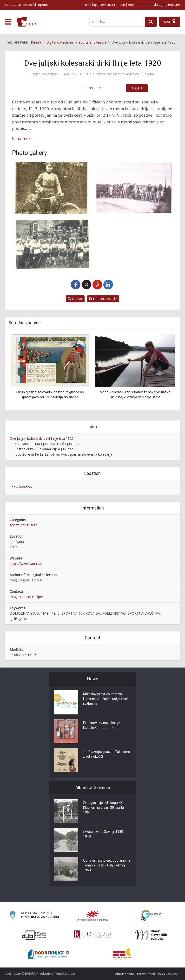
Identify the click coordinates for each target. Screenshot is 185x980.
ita (139, 5)
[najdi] (151, 22)
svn (122, 5)
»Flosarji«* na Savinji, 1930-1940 (104, 834)
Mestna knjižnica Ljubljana (133, 74)
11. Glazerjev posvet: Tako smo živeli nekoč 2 (107, 754)
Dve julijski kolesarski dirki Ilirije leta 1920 (42, 438)
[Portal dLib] (34, 935)
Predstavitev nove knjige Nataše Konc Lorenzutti (102, 725)
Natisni (75, 299)
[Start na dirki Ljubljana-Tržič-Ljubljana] (134, 188)
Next (135, 88)
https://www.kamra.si (26, 563)
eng (131, 5)
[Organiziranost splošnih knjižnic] (92, 916)
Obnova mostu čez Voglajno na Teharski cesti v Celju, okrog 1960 (107, 865)
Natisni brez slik (103, 299)
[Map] (170, 22)
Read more (22, 138)
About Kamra (125, 974)
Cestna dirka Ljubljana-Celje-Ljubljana (44, 449)
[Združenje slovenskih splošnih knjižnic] (92, 935)
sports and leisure (23, 525)
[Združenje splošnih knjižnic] (122, 954)
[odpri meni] (8, 22)
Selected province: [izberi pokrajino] (26, 5)
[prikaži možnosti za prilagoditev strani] (100, 5)
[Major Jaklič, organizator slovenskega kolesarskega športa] (51, 188)
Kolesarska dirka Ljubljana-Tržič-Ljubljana (47, 444)
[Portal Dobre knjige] (49, 954)
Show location (21, 487)
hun (146, 5)
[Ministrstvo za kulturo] (34, 916)
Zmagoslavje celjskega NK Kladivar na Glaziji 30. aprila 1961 (103, 808)
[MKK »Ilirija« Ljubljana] (51, 244)
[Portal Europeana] (151, 916)
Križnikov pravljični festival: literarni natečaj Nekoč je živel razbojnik (105, 699)
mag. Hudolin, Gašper (26, 597)
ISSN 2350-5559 (169, 974)
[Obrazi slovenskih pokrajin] (151, 935)
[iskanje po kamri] (117, 22)
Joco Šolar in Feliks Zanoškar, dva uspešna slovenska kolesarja (63, 454)
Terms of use (146, 974)
